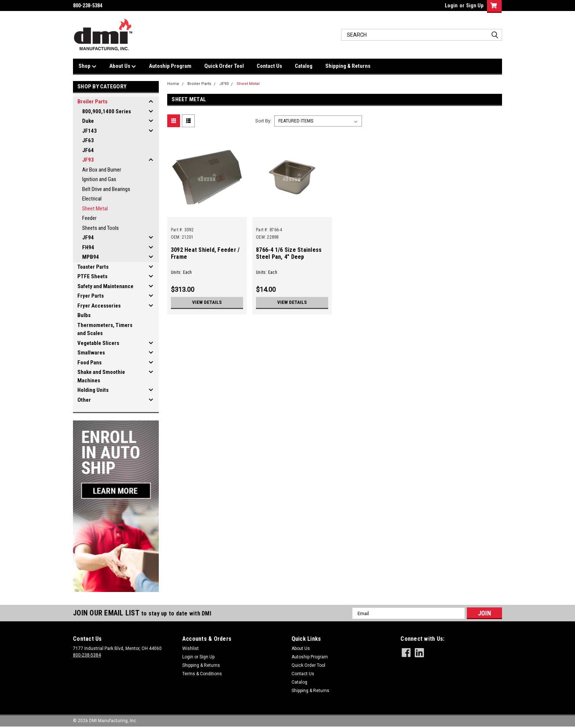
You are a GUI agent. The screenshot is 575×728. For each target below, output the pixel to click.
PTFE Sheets (92, 276)
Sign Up (475, 5)
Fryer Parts (91, 296)
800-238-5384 (87, 655)
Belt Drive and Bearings (106, 189)
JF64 (88, 150)
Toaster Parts (93, 267)
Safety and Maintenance (105, 286)
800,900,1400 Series (107, 111)
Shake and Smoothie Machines (101, 376)
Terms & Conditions (202, 674)
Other (84, 400)
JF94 (88, 238)
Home (173, 84)
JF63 (88, 140)
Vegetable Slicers (98, 343)
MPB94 (91, 257)
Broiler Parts (92, 102)
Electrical (92, 199)
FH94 (88, 247)
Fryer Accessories (99, 306)
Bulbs (84, 315)
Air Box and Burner (102, 170)
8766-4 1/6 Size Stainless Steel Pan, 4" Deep (289, 253)
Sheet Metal (95, 209)
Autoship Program (170, 66)
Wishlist (191, 648)
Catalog (304, 66)
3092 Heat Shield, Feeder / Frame (205, 253)
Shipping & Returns (348, 66)
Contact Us (269, 66)
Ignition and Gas (99, 179)
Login (451, 5)
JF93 (88, 160)
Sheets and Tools (100, 228)
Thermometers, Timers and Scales (105, 329)
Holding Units (93, 390)
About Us (123, 66)
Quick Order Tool (224, 66)
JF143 (89, 131)
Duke (88, 121)
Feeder (89, 218)
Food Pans (89, 363)
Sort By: (263, 121)
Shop (87, 66)
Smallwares (91, 353)
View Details (207, 302)
